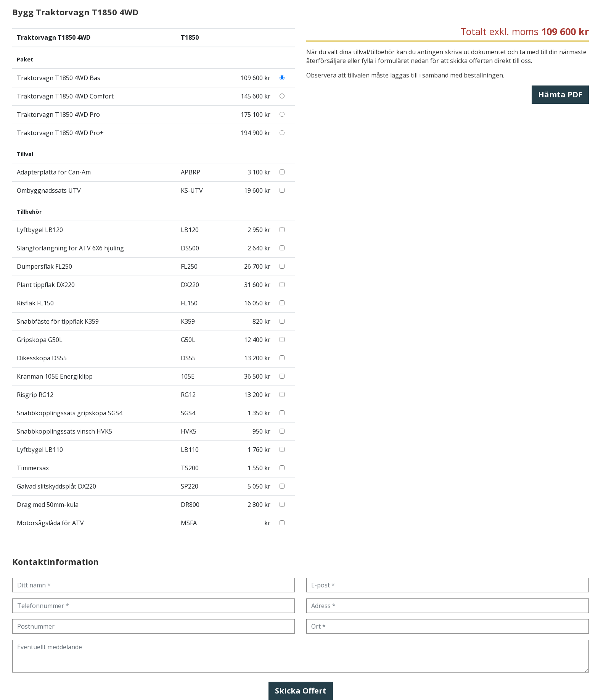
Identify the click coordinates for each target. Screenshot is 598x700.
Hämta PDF (560, 94)
